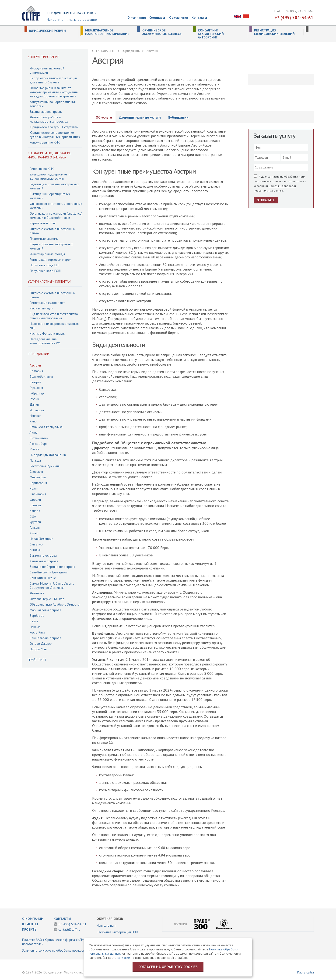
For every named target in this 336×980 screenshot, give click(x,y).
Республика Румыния (45, 466)
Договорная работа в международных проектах (49, 119)
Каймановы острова (44, 561)
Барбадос (37, 616)
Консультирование (43, 57)
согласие (273, 176)
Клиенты (30, 924)
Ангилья (35, 550)
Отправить (266, 200)
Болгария (36, 371)
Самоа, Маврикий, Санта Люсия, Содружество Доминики (52, 586)
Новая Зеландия (41, 539)
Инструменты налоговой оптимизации (47, 70)
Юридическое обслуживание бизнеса (161, 32)
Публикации (178, 117)
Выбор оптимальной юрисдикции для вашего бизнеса (53, 80)
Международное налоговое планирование (107, 32)
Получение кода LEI (44, 265)
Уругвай (35, 522)
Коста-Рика (37, 632)
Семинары (157, 17)
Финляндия (38, 477)
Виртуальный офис (43, 223)
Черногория (38, 483)
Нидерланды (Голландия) (48, 455)
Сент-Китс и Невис (43, 578)
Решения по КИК (42, 169)
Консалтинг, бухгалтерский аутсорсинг (211, 34)
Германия (36, 388)
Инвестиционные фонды (47, 254)
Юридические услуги (47, 31)
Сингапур (36, 544)
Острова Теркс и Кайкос (47, 599)
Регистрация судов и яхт (47, 303)
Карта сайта (306, 972)
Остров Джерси (41, 644)
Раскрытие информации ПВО (117, 932)
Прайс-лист (37, 660)
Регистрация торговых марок (50, 260)
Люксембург (38, 444)
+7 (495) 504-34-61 (294, 17)
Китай (34, 533)
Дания (34, 404)
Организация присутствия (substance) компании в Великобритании (56, 216)
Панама (35, 627)
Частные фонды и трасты (47, 333)
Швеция (35, 500)
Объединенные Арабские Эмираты (55, 604)
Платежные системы (44, 239)
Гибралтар (37, 393)
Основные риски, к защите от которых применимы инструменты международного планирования (54, 92)
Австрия (35, 365)
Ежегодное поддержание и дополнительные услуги (50, 176)
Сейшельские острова (45, 638)
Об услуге (104, 117)
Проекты (30, 929)
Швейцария (38, 494)
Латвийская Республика (46, 427)
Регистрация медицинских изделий (274, 32)
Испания (35, 416)
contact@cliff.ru (69, 929)
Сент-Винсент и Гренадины (49, 572)
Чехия (34, 488)
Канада (35, 511)
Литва (34, 432)
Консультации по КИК (45, 142)
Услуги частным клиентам (49, 281)
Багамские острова (43, 555)
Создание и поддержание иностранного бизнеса (49, 155)
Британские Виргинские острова (52, 567)
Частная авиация (41, 308)
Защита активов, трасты (46, 112)
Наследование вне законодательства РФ (45, 341)
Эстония (35, 505)
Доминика (37, 593)
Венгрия (35, 382)
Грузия (34, 399)
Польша (35, 460)
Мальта (35, 449)
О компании (137, 17)
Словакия (36, 472)
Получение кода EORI (45, 271)
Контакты (199, 17)
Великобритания (41, 377)
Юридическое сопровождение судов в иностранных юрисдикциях (55, 135)
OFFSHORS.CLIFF (104, 51)
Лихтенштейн (39, 438)
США (33, 516)
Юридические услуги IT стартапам (54, 127)
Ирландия (37, 410)
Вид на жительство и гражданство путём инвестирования (54, 316)
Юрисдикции (178, 17)
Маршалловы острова (45, 610)
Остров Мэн (38, 649)
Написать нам (106, 925)
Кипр (33, 421)
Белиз (34, 621)
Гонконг (35, 528)
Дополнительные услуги (140, 117)
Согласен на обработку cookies (168, 967)
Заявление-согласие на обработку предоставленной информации (70, 950)
